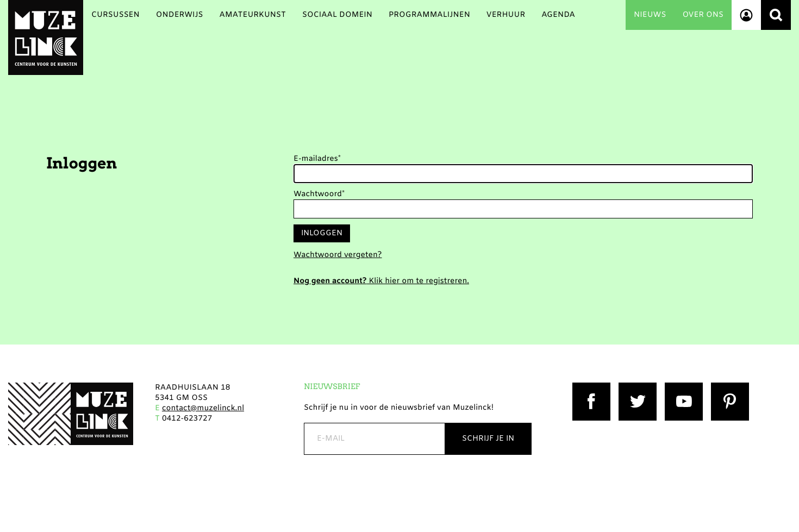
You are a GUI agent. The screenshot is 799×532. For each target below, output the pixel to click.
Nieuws (650, 15)
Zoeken (776, 15)
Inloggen (322, 233)
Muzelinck (46, 37)
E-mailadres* (317, 159)
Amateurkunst (253, 15)
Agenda (558, 15)
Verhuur (506, 15)
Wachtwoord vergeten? (338, 255)
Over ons (703, 15)
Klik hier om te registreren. (381, 281)
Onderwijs (180, 15)
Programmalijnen (429, 15)
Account (746, 15)
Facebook (591, 388)
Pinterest (728, 388)
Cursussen (116, 15)
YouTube (681, 388)
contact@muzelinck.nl (203, 408)
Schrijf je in (488, 439)
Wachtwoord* (319, 194)
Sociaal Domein (337, 15)
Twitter (632, 388)
